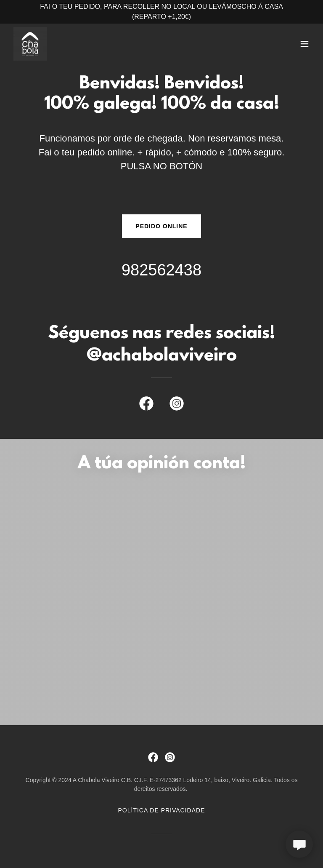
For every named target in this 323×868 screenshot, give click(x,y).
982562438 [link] (161, 270)
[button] (304, 44)
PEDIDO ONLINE (161, 226)
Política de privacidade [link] (162, 810)
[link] (30, 44)
